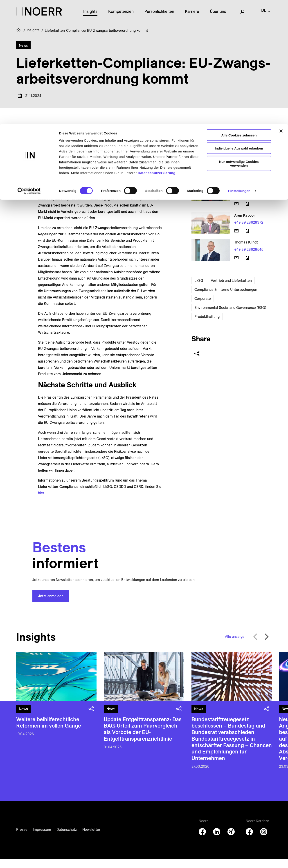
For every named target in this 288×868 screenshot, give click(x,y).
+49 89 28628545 (249, 259)
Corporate (203, 308)
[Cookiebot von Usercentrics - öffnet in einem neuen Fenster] (29, 67)
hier (41, 502)
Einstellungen (239, 67)
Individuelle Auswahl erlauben (239, 24)
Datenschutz (67, 839)
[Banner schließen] (281, 7)
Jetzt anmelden (51, 605)
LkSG (199, 290)
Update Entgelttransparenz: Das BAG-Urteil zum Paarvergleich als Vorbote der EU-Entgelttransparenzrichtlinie (143, 738)
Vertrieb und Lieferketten (231, 290)
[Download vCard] (247, 180)
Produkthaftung (207, 326)
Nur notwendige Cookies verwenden (239, 39)
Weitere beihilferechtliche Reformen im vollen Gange (49, 732)
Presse (22, 839)
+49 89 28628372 (249, 232)
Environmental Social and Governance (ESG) (230, 317)
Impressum (42, 839)
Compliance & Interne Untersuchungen (226, 299)
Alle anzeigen (236, 646)
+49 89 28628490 (249, 205)
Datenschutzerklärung (157, 49)
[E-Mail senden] (236, 180)
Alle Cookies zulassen (239, 11)
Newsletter (91, 839)
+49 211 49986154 (249, 172)
